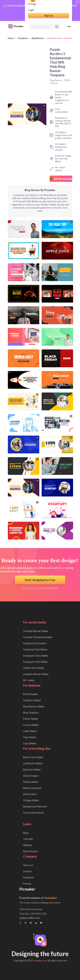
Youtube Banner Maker (36, 631)
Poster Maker (31, 719)
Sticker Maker (31, 782)
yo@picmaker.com (30, 918)
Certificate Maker (33, 763)
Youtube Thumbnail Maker (38, 637)
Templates (23, 38)
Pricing (32, 4)
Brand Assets (31, 851)
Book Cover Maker (33, 757)
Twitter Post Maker (34, 668)
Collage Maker (31, 800)
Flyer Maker (30, 737)
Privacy (27, 884)
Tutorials (28, 839)
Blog (26, 833)
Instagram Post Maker (35, 662)
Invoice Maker (31, 725)
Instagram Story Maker (36, 656)
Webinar (28, 845)
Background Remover (35, 807)
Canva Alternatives (34, 813)
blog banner (38, 38)
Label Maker (30, 731)
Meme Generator (32, 788)
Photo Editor (30, 794)
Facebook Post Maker (35, 650)
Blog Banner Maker (34, 707)
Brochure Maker (32, 770)
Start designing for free (40, 580)
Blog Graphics (31, 713)
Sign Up (49, 15)
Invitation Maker (32, 700)
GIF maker (29, 680)
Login (31, 10)
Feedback (29, 878)
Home (11, 38)
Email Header (31, 694)
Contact (28, 871)
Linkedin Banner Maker (36, 674)
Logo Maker (30, 743)
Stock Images (31, 776)
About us (28, 865)
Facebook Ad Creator (35, 643)
